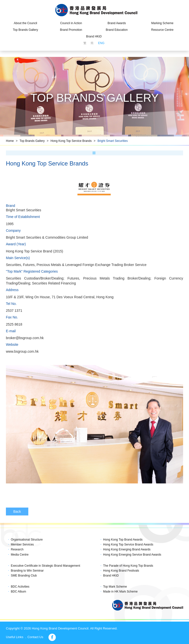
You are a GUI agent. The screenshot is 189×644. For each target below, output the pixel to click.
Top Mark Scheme (115, 587)
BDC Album (18, 592)
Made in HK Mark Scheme (120, 592)
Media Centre (20, 555)
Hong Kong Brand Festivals (121, 571)
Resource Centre (162, 30)
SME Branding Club (24, 576)
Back (17, 512)
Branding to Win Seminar (27, 571)
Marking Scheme (162, 23)
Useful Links (15, 637)
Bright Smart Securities (113, 141)
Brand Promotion (71, 30)
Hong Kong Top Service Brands (71, 141)
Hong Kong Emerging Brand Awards (127, 549)
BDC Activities (20, 587)
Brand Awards (117, 23)
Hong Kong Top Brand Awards (123, 540)
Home (10, 141)
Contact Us (35, 637)
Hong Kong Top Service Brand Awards (128, 545)
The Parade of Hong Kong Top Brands (128, 566)
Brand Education (117, 30)
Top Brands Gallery (25, 30)
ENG (101, 43)
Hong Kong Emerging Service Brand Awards (132, 555)
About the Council (25, 23)
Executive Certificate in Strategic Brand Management (45, 566)
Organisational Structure (27, 540)
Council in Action (71, 23)
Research (17, 549)
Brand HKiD (94, 36)
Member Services (22, 545)
